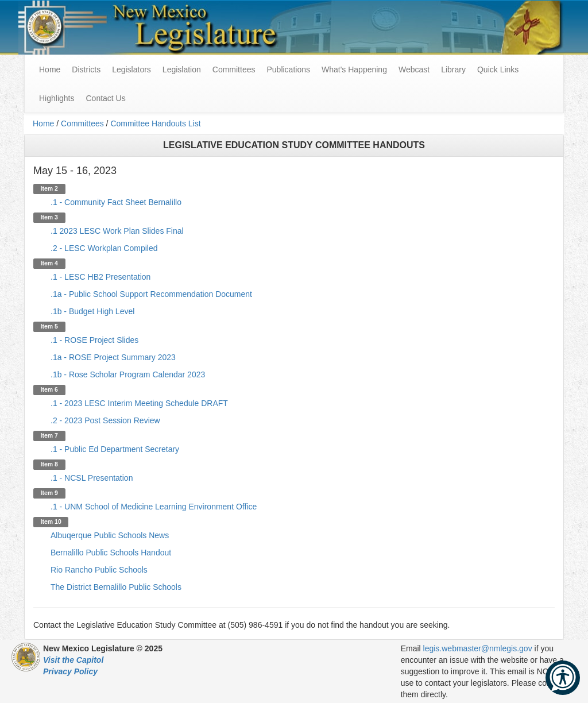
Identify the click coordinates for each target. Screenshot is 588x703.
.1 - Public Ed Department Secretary (115, 449)
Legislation (182, 69)
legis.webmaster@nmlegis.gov (478, 648)
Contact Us (105, 98)
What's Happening (354, 69)
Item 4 (49, 263)
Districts (86, 69)
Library (453, 69)
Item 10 (51, 522)
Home (43, 123)
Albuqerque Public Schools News (110, 535)
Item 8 (49, 464)
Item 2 (49, 188)
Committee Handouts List (155, 123)
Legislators (131, 69)
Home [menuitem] (50, 69)
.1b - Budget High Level (92, 311)
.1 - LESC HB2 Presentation (100, 277)
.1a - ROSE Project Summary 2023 (113, 357)
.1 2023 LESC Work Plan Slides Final (117, 231)
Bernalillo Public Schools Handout (111, 553)
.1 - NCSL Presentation (92, 478)
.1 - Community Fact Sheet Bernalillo (116, 202)
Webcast (414, 69)
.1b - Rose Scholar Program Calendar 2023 (128, 374)
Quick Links (498, 69)
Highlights (57, 98)
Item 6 (49, 389)
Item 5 (49, 326)
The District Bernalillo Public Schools (116, 587)
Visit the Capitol (73, 660)
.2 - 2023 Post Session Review (105, 420)
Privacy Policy (70, 671)
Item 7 (49, 435)
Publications (288, 69)
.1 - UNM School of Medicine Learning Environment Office (154, 507)
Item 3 (49, 217)
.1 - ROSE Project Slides (94, 340)
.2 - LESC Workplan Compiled (104, 248)
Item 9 (49, 493)
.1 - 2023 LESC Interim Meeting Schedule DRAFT (139, 403)
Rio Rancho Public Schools (99, 570)
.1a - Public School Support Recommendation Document (151, 294)
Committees (234, 69)
